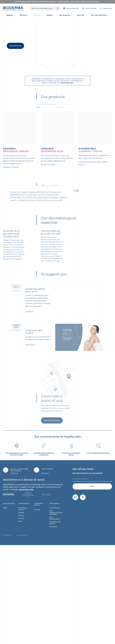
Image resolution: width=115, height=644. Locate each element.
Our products (65, 15)
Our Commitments (99, 15)
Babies (50, 15)
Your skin (81, 15)
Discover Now (15, 46)
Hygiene (10, 15)
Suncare (37, 15)
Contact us (29, 409)
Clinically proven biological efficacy (71, 552)
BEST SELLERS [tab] (60, 111)
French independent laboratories (98, 551)
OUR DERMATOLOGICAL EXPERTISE (56, 611)
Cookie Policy (8, 633)
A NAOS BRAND (55, 606)
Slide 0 (48, 65)
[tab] (46, 110)
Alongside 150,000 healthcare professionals (44, 552)
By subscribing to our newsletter (88, 571)
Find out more (30, 443)
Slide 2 (61, 65)
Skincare (23, 15)
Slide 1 (54, 65)
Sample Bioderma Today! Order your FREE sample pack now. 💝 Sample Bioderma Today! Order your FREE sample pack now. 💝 (58, 2)
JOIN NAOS (53, 625)
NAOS (5, 606)
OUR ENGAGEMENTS (55, 616)
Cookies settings (22, 633)
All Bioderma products (23, 607)
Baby (20, 619)
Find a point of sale (52, 522)
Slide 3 (67, 65)
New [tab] (38, 111)
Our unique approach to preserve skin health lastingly (17, 552)
